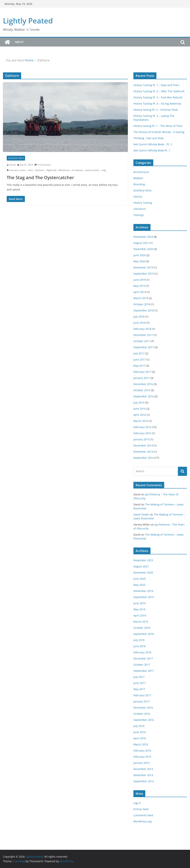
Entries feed (141, 809)
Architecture (141, 172)
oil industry (77, 170)
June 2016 (140, 409)
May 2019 (139, 286)
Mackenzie (64, 170)
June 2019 (140, 280)
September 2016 (144, 396)
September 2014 (144, 458)
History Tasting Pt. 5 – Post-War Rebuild (158, 97)
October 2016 (142, 390)
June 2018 (140, 323)
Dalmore (40, 170)
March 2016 (141, 421)
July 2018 (139, 317)
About (19, 42)
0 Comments (43, 165)
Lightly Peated (28, 21)
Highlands (51, 170)
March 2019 (141, 298)
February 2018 (142, 329)
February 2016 (142, 427)
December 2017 (143, 335)
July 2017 (139, 353)
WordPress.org (142, 821)
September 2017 (144, 347)
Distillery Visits (16, 158)
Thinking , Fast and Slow (148, 138)
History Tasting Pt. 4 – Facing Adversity (157, 104)
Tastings (139, 215)
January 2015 (141, 439)
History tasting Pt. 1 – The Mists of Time (158, 126)
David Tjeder (141, 514)
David (13, 165)
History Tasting (143, 203)
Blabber (138, 178)
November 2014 (143, 452)
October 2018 (142, 304)
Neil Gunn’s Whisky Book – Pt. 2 (153, 144)
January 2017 (141, 378)
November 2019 (143, 267)
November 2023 (143, 237)
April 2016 (140, 415)
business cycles (18, 170)
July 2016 (139, 402)
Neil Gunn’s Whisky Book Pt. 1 (152, 150)
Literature (140, 209)
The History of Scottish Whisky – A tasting (159, 132)
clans (30, 170)
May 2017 (139, 366)
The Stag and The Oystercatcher (40, 177)
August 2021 (141, 243)
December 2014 (143, 445)
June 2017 (140, 359)
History (138, 197)
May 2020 (139, 261)
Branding (139, 184)
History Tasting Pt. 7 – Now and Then (156, 85)
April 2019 (140, 292)
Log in (137, 803)
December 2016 (143, 384)
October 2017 (142, 341)
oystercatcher (92, 170)
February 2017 (142, 372)
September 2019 (144, 274)
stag (104, 170)
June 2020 (140, 255)
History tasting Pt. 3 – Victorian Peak (156, 110)
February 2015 (142, 433)
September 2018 (144, 310)
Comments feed (143, 815)
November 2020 (143, 249)
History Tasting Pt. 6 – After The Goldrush (159, 91)
